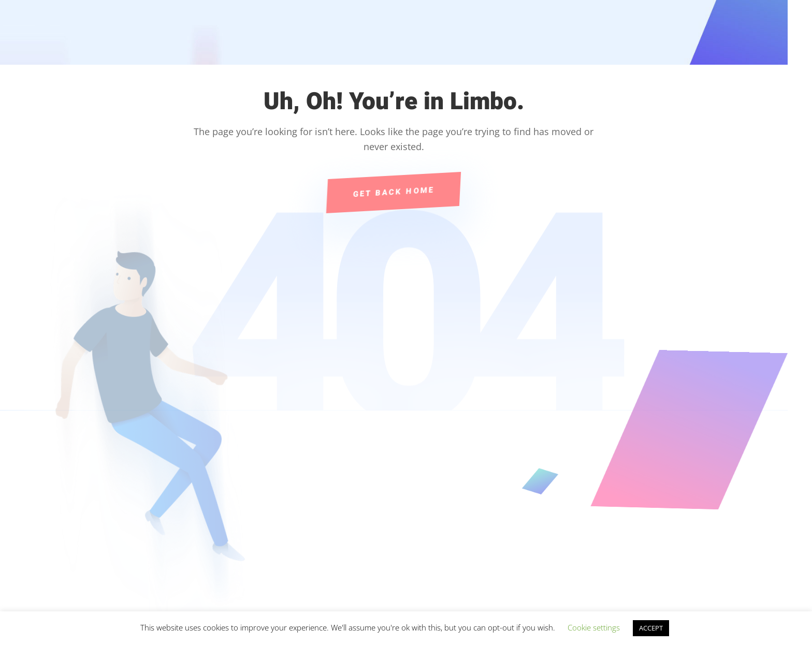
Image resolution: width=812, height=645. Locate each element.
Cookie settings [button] (594, 627)
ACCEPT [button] (651, 628)
